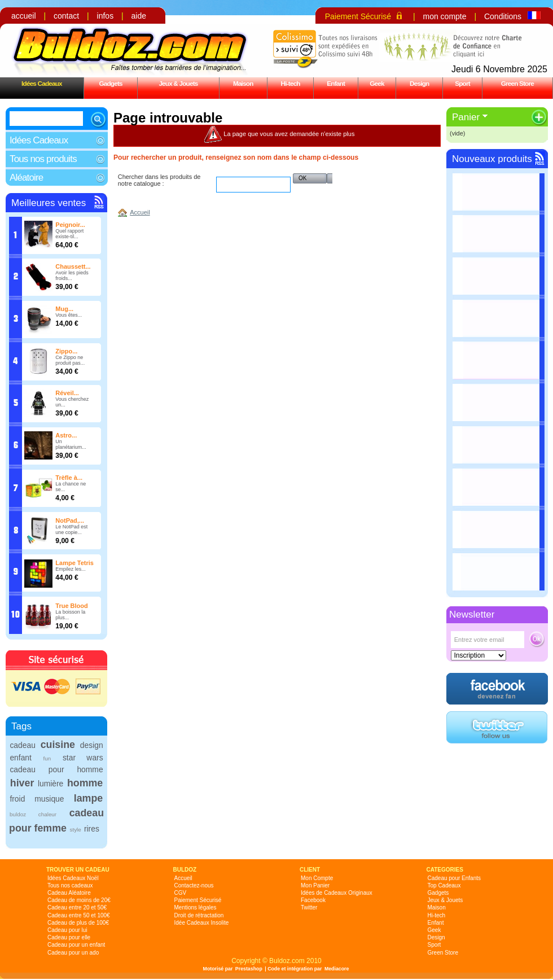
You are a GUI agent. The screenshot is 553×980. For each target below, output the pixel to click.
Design (419, 83)
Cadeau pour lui (67, 930)
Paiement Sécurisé (358, 16)
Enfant (336, 83)
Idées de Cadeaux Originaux (337, 893)
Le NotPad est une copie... (71, 530)
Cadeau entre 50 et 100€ (79, 915)
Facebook (313, 900)
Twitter (309, 907)
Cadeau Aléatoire (69, 893)
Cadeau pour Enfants (455, 878)
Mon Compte (317, 878)
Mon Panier (315, 885)
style (75, 830)
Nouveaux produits (492, 159)
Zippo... (66, 351)
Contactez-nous (194, 885)
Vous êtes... (69, 315)
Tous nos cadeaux (70, 885)
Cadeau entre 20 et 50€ (77, 907)
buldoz (18, 814)
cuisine (58, 745)
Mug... (64, 309)
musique (49, 799)
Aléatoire (26, 178)
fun (47, 758)
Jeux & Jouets (178, 83)
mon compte (444, 16)
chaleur (47, 814)
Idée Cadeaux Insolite (202, 923)
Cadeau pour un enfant (76, 945)
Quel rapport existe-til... (69, 234)
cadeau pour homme (56, 769)
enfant (21, 758)
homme (85, 783)
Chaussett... (73, 266)
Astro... (66, 435)
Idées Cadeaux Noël (73, 878)
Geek (377, 83)
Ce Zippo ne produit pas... (70, 360)
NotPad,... (70, 520)
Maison (243, 83)
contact (66, 16)
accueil (24, 16)
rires (92, 829)
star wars (83, 758)
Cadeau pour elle (69, 937)
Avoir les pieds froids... (72, 275)
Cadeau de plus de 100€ (78, 923)
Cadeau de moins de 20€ (79, 900)
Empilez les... (71, 569)
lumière (51, 784)
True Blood (71, 606)
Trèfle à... (69, 478)
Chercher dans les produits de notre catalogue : (159, 180)
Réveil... (67, 393)
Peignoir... (70, 225)
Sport (462, 83)
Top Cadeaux (444, 885)
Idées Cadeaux (42, 83)
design (92, 745)
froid (17, 799)
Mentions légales (196, 907)
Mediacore (337, 969)
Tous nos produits (43, 159)
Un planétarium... (71, 444)
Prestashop (249, 969)
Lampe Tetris (74, 563)
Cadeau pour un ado (73, 953)
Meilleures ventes (49, 203)
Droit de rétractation (199, 915)
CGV (181, 893)
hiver (22, 783)
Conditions (503, 16)
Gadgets (110, 83)
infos (106, 16)
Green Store (517, 83)
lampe (88, 798)
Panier (466, 117)
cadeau (22, 745)
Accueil (140, 212)
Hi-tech (291, 83)
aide (139, 16)
